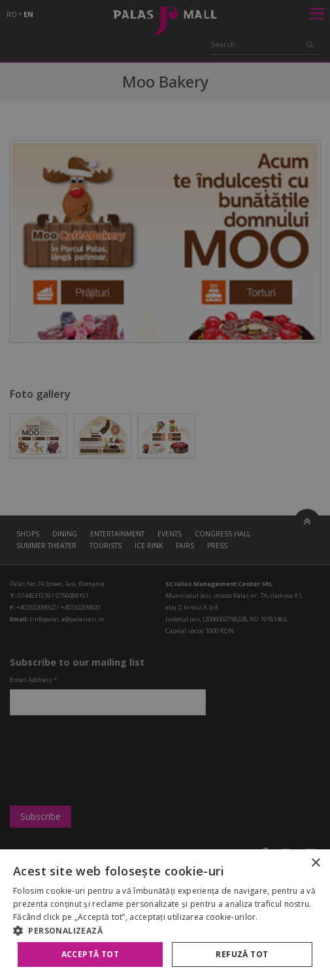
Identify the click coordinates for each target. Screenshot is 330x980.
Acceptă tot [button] (90, 954)
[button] (165, 930)
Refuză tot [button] (242, 954)
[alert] (165, 490)
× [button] (315, 863)
